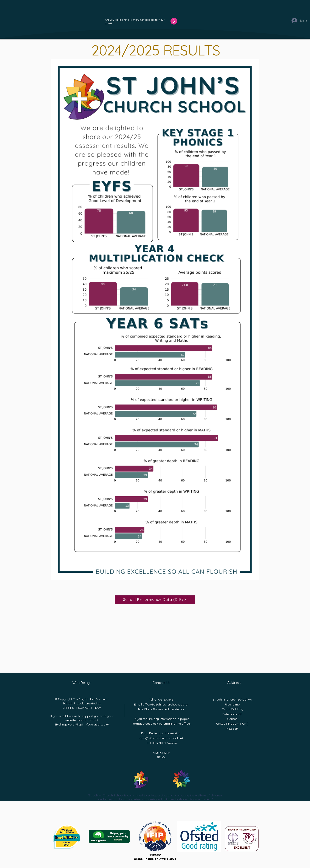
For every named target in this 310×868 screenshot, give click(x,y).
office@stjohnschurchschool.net (165, 704)
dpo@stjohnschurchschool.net (161, 738)
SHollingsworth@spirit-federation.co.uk (82, 724)
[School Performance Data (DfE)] (155, 600)
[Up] (174, 21)
